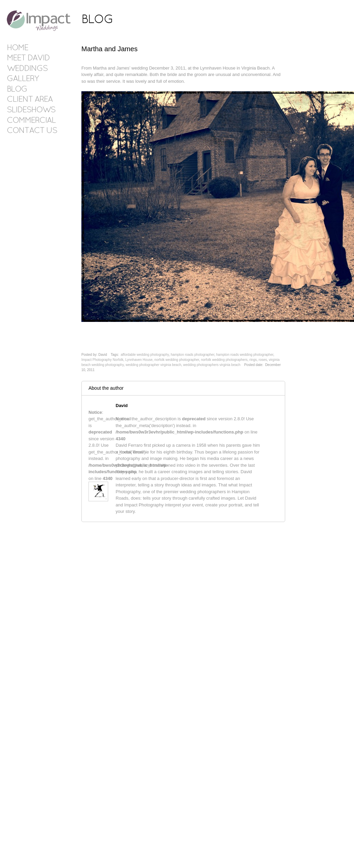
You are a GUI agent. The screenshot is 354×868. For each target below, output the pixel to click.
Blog (17, 90)
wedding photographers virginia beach (212, 365)
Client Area (30, 100)
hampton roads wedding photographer (245, 355)
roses (263, 360)
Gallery (23, 79)
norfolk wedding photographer (177, 360)
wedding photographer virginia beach (153, 365)
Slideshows (31, 110)
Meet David (28, 58)
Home (17, 48)
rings (253, 360)
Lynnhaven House (139, 360)
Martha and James (110, 49)
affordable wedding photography (145, 355)
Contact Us (32, 131)
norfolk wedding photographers (224, 360)
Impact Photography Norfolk (102, 360)
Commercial (31, 121)
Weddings (27, 69)
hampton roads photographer (193, 355)
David (122, 406)
